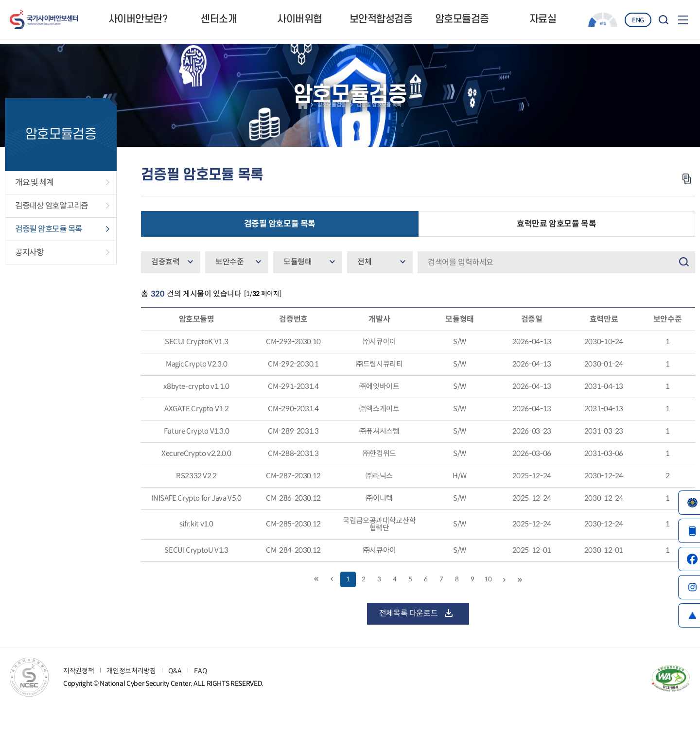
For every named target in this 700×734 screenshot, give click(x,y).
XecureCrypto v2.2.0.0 (197, 480)
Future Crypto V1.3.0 (197, 457)
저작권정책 (79, 694)
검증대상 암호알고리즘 (52, 229)
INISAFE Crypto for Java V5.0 (196, 525)
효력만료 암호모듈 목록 (556, 247)
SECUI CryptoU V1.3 (196, 579)
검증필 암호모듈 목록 (49, 253)
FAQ (200, 694)
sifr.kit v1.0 (196, 552)
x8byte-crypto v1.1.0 (196, 411)
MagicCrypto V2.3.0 (197, 388)
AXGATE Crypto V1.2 (197, 434)
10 (488, 608)
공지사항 (29, 276)
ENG (638, 20)
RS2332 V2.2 (197, 502)
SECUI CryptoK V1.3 (196, 365)
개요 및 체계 (34, 206)
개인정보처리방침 (131, 694)
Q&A (175, 694)
